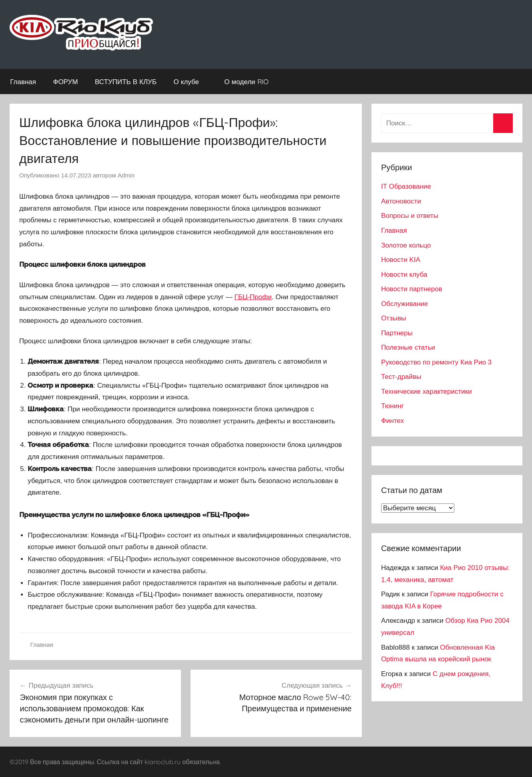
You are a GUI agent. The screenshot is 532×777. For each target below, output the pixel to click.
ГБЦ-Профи (253, 297)
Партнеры (397, 333)
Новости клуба (404, 275)
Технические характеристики (427, 392)
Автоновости (401, 201)
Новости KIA (401, 260)
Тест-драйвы (401, 377)
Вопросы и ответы (410, 216)
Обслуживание (405, 304)
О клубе (191, 82)
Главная (23, 82)
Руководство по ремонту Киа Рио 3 (436, 362)
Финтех (392, 421)
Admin (126, 175)
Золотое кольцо (406, 245)
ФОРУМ (65, 82)
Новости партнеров (412, 289)
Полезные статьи (408, 347)
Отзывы (393, 318)
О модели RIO (250, 82)
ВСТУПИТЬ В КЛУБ (126, 82)
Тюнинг (392, 406)
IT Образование (406, 186)
